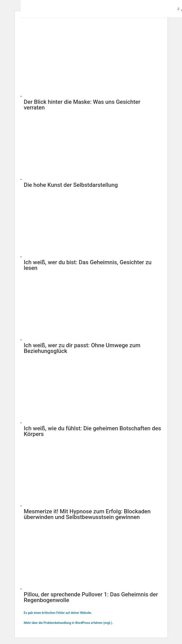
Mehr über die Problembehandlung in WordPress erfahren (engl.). (68, 623)
